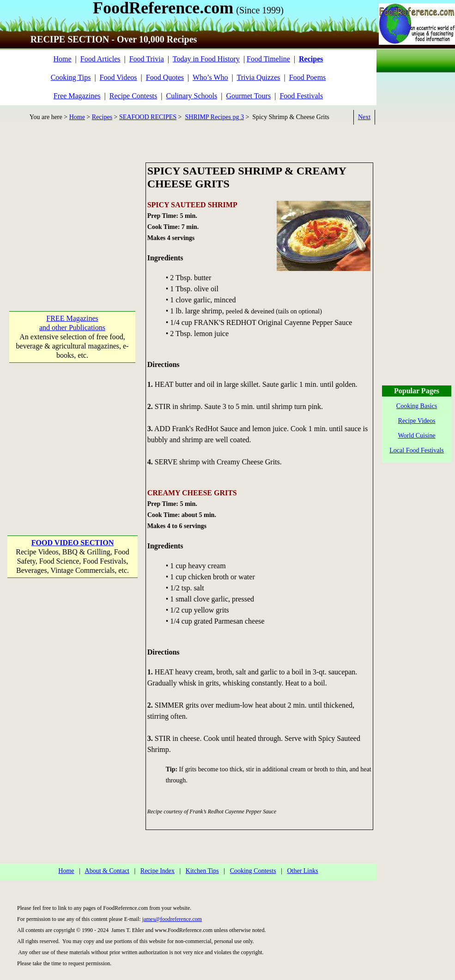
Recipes (102, 117)
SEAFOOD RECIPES (148, 117)
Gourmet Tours (248, 96)
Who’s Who (210, 77)
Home (62, 59)
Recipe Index (158, 871)
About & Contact (107, 871)
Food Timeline (268, 59)
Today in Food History (206, 59)
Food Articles (100, 59)
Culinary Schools (192, 96)
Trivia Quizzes (258, 77)
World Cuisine (417, 436)
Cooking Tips (71, 77)
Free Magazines (77, 96)
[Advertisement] (73, 220)
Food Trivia (147, 59)
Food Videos (118, 77)
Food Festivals (301, 96)
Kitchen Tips (202, 871)
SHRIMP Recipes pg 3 (215, 117)
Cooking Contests (253, 871)
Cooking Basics (417, 406)
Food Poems (308, 77)
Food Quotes (165, 77)
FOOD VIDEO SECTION (73, 543)
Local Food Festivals (416, 450)
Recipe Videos (417, 421)
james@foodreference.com (172, 919)
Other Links (302, 871)
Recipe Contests (133, 96)
